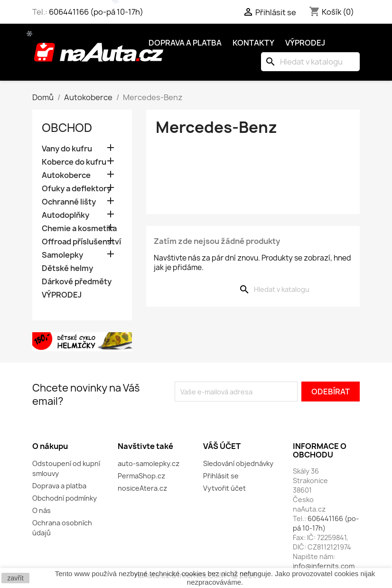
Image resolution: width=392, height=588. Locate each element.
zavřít (15, 578)
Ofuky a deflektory (76, 189)
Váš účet (222, 446)
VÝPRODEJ (62, 295)
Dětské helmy (67, 268)
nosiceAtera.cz (142, 488)
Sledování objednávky (238, 463)
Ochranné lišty (69, 202)
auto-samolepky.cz (149, 463)
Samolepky (62, 255)
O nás (42, 510)
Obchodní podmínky (65, 498)
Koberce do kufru (74, 162)
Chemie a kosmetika (79, 229)
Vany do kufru (67, 149)
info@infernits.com (324, 566)
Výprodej (305, 43)
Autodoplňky (65, 215)
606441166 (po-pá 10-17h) (96, 12)
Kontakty (253, 43)
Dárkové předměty (77, 282)
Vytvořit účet (224, 488)
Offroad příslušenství (81, 242)
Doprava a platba (185, 43)
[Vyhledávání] (310, 62)
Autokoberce (66, 175)
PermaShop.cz (141, 476)
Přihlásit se (221, 476)
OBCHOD (67, 128)
